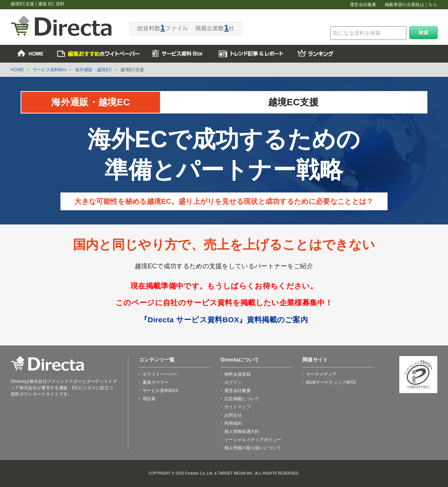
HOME (17, 70)
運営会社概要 (363, 5)
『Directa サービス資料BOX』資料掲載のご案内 (224, 320)
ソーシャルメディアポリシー (253, 440)
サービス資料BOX (160, 391)
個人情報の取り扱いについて (253, 448)
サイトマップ (238, 407)
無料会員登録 (238, 374)
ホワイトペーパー (160, 374)
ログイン (233, 382)
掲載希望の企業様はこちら (411, 5)
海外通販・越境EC (94, 70)
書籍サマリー (156, 382)
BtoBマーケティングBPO (331, 382)
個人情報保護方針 (242, 432)
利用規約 (233, 423)
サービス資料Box (50, 70)
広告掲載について (242, 399)
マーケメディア (321, 374)
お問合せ (233, 415)
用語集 (149, 399)
